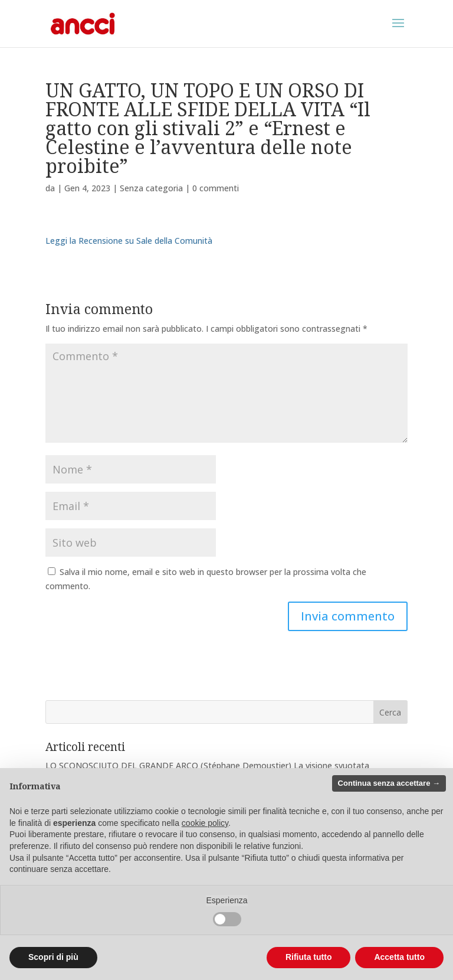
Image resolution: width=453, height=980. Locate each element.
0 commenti (216, 188)
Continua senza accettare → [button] (389, 783)
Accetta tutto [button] (399, 957)
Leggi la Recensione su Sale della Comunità (129, 241)
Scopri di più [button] (53, 957)
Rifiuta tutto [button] (309, 957)
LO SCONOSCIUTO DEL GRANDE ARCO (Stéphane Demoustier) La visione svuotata (207, 765)
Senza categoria (151, 188)
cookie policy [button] (205, 823)
